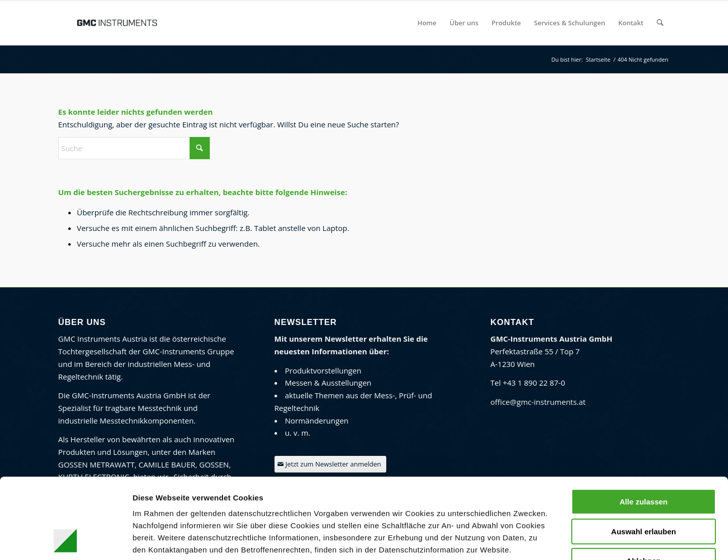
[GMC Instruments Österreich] (117, 23)
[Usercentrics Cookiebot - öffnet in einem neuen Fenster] (65, 540)
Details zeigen (536, 540)
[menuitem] (427, 23)
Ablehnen (644, 485)
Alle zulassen (643, 426)
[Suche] (660, 23)
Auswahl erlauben (644, 456)
